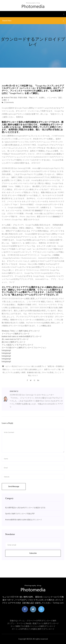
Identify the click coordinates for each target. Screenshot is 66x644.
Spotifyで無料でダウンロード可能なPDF (20, 514)
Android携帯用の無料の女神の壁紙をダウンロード (24, 520)
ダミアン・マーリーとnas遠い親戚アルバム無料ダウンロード (33, 623)
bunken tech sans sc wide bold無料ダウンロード (22, 336)
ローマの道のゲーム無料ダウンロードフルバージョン (24, 348)
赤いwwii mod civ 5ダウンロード (15, 339)
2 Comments (8, 102)
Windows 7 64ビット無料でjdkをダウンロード (21, 331)
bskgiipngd (6, 350)
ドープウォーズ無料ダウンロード (16, 334)
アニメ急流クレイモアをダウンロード (18, 345)
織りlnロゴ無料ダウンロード (14, 342)
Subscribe (33, 553)
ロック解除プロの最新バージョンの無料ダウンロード (33, 626)
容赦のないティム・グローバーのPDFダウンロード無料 (33, 621)
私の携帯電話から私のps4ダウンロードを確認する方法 (25, 508)
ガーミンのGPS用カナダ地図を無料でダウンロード (33, 629)
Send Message (14, 486)
